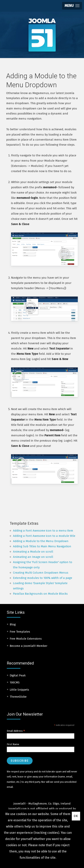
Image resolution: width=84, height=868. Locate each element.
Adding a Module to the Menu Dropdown (41, 541)
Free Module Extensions (26, 639)
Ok (76, 816)
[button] (72, 6)
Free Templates (20, 632)
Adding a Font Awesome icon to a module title (44, 536)
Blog (13, 624)
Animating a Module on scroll (33, 552)
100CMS (15, 682)
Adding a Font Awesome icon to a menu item (43, 531)
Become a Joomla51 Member (29, 646)
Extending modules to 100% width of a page (43, 578)
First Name (13, 744)
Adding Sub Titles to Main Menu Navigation (42, 546)
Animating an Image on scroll (33, 557)
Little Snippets (19, 690)
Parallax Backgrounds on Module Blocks (40, 594)
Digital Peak (18, 675)
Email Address (16, 731)
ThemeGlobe (18, 697)
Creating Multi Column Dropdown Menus (41, 573)
